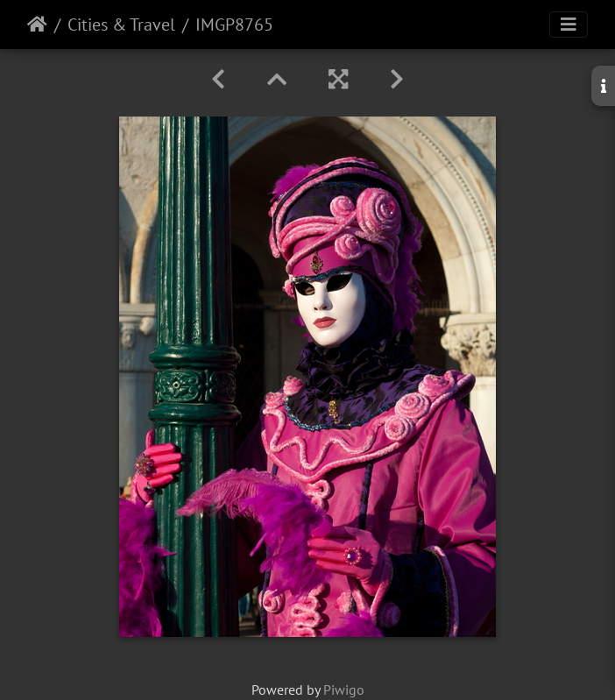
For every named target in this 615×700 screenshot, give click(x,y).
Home (37, 25)
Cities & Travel (121, 25)
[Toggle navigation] (569, 25)
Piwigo (344, 689)
